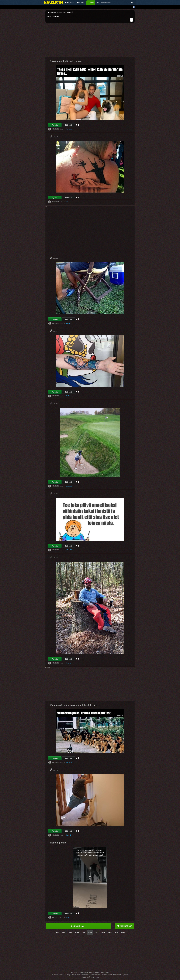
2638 (123, 932)
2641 (103, 932)
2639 (116, 932)
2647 (64, 932)
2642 (97, 932)
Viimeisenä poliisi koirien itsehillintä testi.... (74, 705)
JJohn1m (69, 129)
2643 (90, 932)
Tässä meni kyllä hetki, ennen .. (67, 61)
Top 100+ (81, 3)
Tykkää (55, 125)
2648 (57, 932)
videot (71, 7)
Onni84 (68, 323)
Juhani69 (69, 550)
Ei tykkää (69, 125)
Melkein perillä (58, 843)
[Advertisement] (90, 41)
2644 (83, 932)
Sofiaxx (68, 663)
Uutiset (91, 3)
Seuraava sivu (78, 926)
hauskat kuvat (61, 7)
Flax (67, 202)
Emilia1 (68, 396)
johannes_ (69, 486)
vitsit (48, 7)
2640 (110, 932)
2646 (70, 932)
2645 (77, 932)
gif (53, 7)
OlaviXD (68, 835)
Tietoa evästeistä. (53, 17)
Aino (67, 917)
